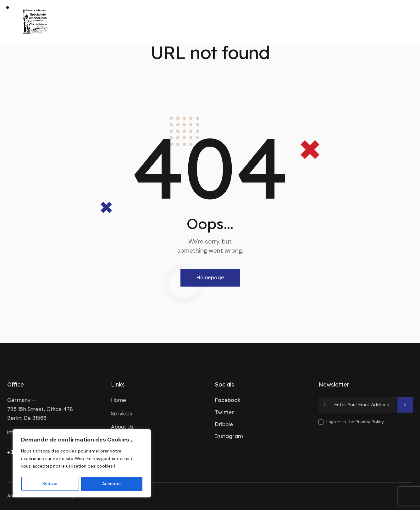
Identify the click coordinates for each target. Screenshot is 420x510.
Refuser (50, 484)
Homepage (210, 277)
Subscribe (405, 408)
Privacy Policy (370, 422)
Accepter (112, 484)
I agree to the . (356, 422)
